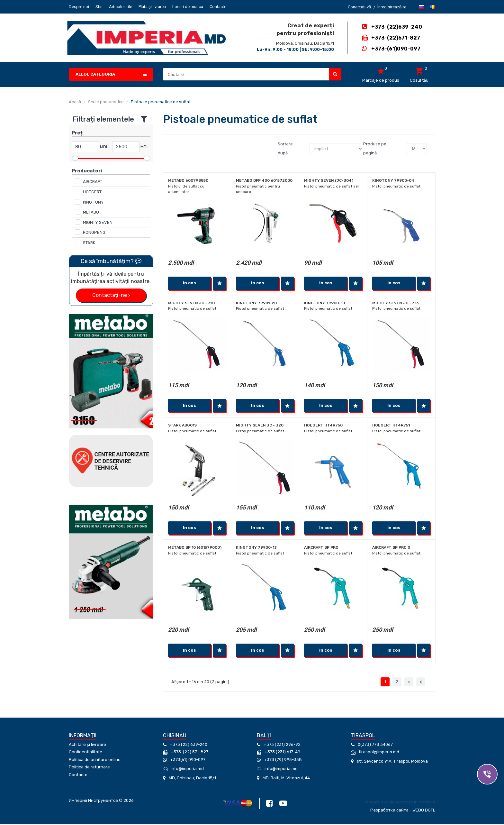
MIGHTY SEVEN (98, 222)
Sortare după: (285, 148)
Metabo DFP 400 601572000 (264, 180)
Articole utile (121, 7)
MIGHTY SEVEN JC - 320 (260, 426)
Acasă (75, 102)
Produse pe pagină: (375, 148)
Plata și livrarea (152, 7)
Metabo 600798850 (188, 180)
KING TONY (93, 202)
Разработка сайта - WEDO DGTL (403, 811)
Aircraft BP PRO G (391, 548)
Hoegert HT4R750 (323, 426)
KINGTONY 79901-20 (256, 303)
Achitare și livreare (87, 745)
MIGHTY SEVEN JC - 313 (396, 303)
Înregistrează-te (392, 7)
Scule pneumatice (106, 102)
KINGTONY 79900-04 (393, 180)
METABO (91, 212)
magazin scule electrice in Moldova (401, 803)
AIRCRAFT (93, 182)
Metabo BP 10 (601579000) (195, 548)
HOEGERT (92, 192)
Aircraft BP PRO (321, 548)
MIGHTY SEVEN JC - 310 (191, 303)
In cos (189, 283)
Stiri (99, 7)
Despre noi (79, 7)
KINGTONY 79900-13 (256, 548)
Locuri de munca (188, 7)
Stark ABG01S (182, 426)
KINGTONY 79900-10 (324, 303)
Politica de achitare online (95, 761)
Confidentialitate (85, 753)
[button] (111, 74)
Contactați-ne (111, 295)
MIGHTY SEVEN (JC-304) (329, 180)
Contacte (218, 7)
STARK (89, 243)
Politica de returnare (89, 768)
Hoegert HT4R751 (391, 426)
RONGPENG (94, 232)
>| (421, 683)
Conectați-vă (359, 7)
